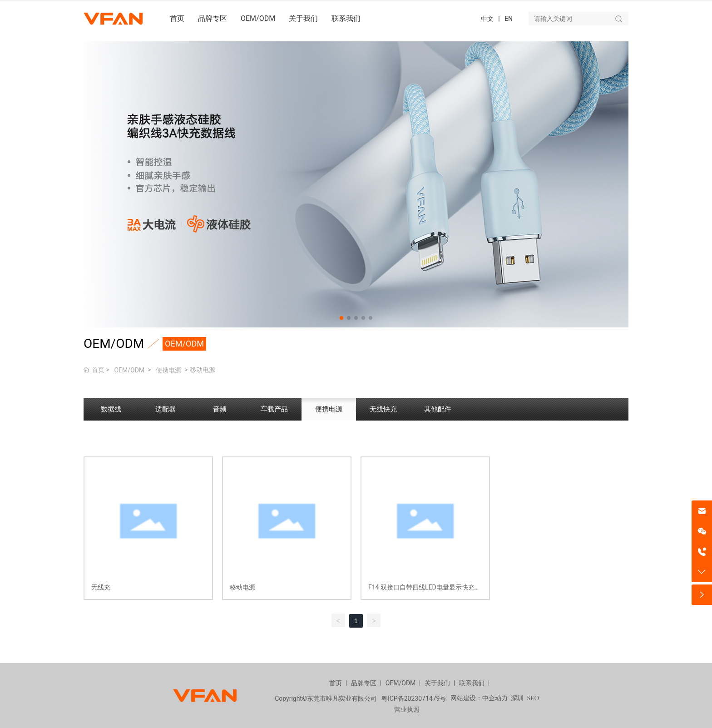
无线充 (101, 587)
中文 (487, 19)
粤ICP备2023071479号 (414, 698)
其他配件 (438, 409)
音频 (220, 409)
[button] (341, 318)
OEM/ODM (129, 370)
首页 (336, 683)
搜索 (618, 19)
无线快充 (383, 409)
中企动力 (495, 698)
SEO (533, 698)
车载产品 (274, 409)
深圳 (517, 698)
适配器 (166, 409)
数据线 (111, 409)
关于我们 (437, 683)
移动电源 (242, 587)
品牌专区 (364, 683)
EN (509, 19)
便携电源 (168, 370)
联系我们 (472, 683)
